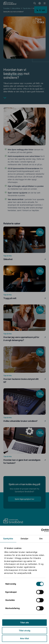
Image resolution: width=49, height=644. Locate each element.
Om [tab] (41, 539)
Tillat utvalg (24, 631)
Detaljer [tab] (24, 539)
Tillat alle (24, 623)
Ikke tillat (25, 638)
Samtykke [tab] (8, 539)
